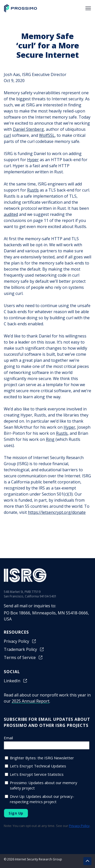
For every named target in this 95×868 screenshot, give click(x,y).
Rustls (33, 190)
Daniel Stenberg (28, 129)
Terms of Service (23, 657)
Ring (50, 439)
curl (7, 135)
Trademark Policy (24, 649)
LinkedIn (16, 681)
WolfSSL (47, 135)
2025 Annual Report (31, 701)
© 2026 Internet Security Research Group (33, 859)
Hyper (33, 160)
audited (11, 214)
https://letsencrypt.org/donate (57, 512)
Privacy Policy (20, 641)
